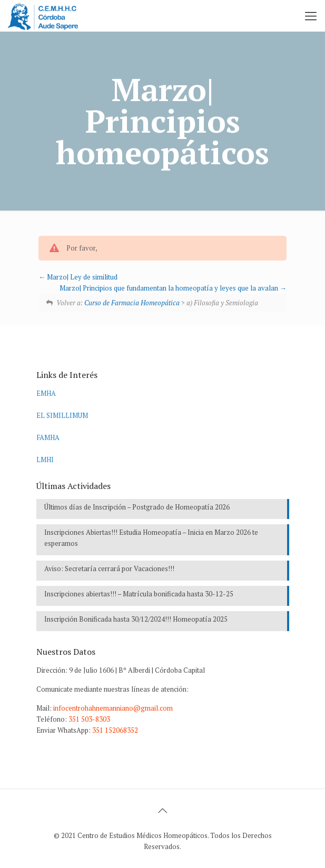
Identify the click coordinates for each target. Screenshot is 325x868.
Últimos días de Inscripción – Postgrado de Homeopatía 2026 (137, 507)
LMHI (45, 460)
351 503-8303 (89, 719)
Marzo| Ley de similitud (78, 277)
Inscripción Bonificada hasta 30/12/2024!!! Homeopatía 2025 (136, 619)
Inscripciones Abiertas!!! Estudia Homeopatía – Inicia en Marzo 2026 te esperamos (151, 538)
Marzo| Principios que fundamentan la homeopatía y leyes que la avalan (173, 288)
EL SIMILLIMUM (62, 415)
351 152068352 (115, 730)
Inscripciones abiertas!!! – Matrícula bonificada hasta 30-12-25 (139, 594)
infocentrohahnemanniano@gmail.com (113, 708)
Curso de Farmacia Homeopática (132, 303)
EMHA (46, 393)
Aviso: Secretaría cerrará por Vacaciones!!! (109, 568)
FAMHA (48, 437)
